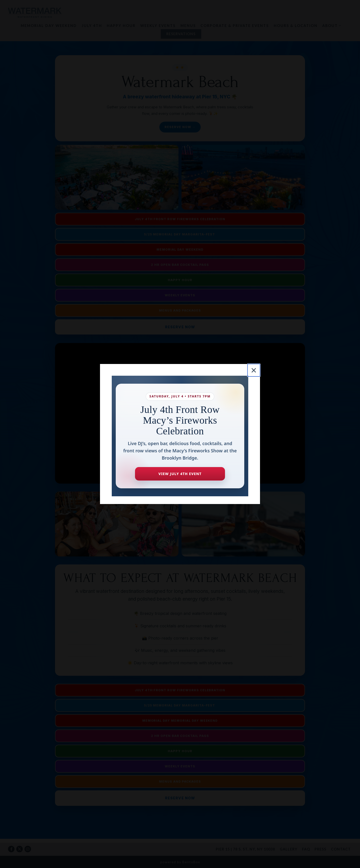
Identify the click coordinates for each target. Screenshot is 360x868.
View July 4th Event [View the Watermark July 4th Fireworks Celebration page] (180, 474)
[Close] (254, 370)
